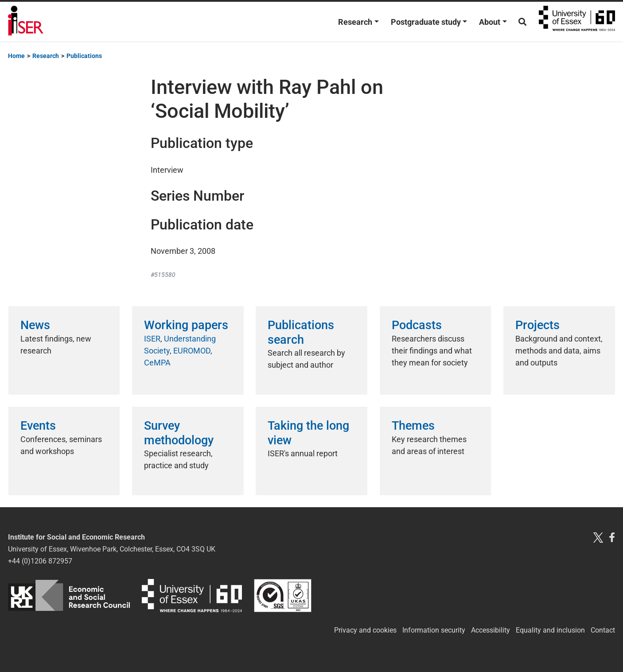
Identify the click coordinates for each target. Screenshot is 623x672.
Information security (434, 630)
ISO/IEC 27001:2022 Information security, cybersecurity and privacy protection (283, 596)
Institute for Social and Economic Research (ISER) (26, 22)
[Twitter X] (598, 537)
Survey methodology (179, 433)
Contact (603, 630)
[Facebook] (612, 537)
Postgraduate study (426, 22)
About (490, 22)
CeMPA (157, 363)
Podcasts (417, 325)
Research (355, 22)
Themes (413, 426)
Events (38, 426)
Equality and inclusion (550, 630)
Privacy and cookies (365, 630)
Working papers (186, 325)
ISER (152, 339)
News (35, 325)
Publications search (301, 332)
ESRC (69, 596)
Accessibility (491, 630)
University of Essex (577, 22)
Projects (537, 325)
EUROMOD (192, 351)
